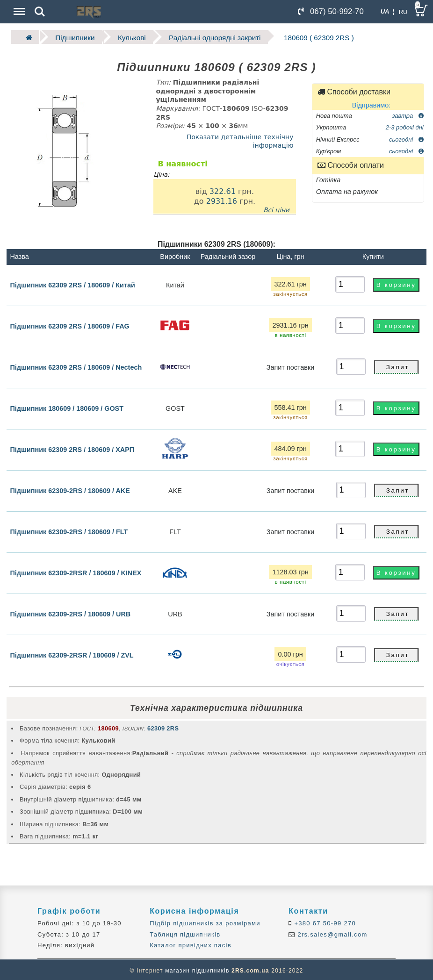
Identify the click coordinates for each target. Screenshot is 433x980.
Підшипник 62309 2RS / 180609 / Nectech (76, 366)
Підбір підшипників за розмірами (205, 922)
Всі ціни (276, 208)
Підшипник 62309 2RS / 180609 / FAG (69, 325)
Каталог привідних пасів (191, 944)
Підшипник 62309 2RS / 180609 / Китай (72, 283)
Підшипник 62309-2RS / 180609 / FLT (69, 530)
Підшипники (69, 36)
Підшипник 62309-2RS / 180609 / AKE (70, 489)
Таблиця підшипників (185, 933)
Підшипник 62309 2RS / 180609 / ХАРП (72, 448)
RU (403, 12)
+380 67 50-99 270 (324, 922)
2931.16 (222, 199)
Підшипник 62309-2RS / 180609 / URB (70, 613)
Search (40, 12)
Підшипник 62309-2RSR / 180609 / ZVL (72, 654)
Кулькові (119, 36)
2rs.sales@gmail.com (332, 933)
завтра (408, 114)
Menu (18, 7)
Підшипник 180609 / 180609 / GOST (67, 407)
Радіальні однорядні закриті (194, 36)
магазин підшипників (197, 969)
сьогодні (406, 138)
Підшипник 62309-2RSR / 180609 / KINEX (76, 572)
